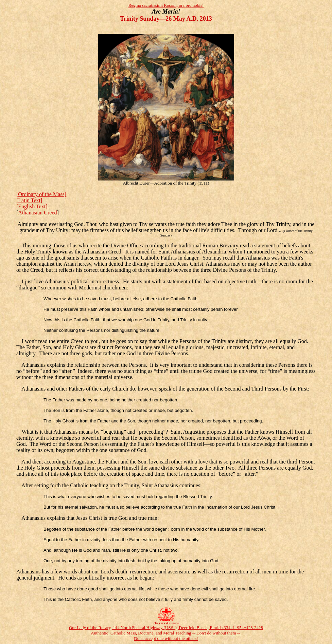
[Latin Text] (29, 200)
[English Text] (32, 206)
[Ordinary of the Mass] (41, 194)
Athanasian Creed (37, 213)
